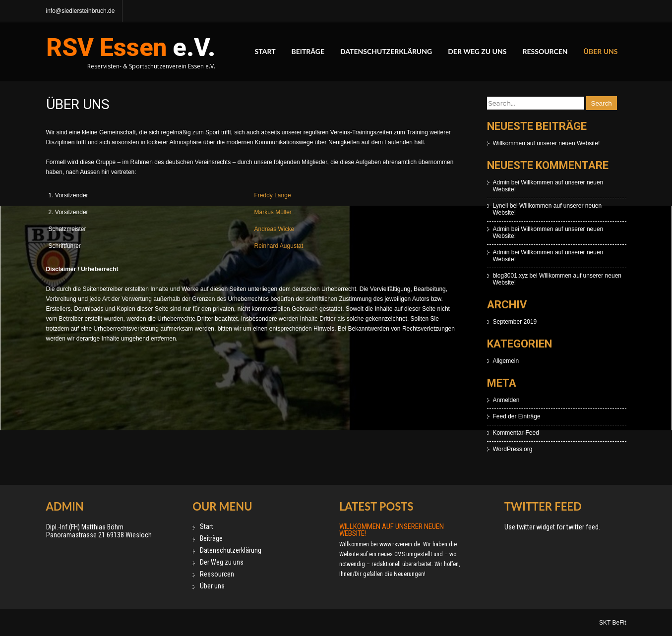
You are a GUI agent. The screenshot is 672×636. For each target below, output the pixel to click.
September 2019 (515, 322)
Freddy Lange (273, 195)
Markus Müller (273, 212)
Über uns (601, 51)
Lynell (501, 206)
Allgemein (506, 361)
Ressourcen (545, 51)
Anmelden (506, 400)
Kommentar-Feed (516, 433)
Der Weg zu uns (477, 51)
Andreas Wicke (275, 229)
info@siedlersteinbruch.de (81, 11)
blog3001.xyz (511, 276)
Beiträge (308, 51)
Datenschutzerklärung (386, 51)
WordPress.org (513, 449)
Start (265, 51)
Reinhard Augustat (279, 246)
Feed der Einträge (517, 416)
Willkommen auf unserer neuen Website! (547, 143)
